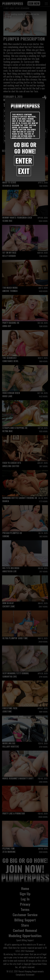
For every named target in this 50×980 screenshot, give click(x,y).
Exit (24, 171)
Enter (24, 160)
